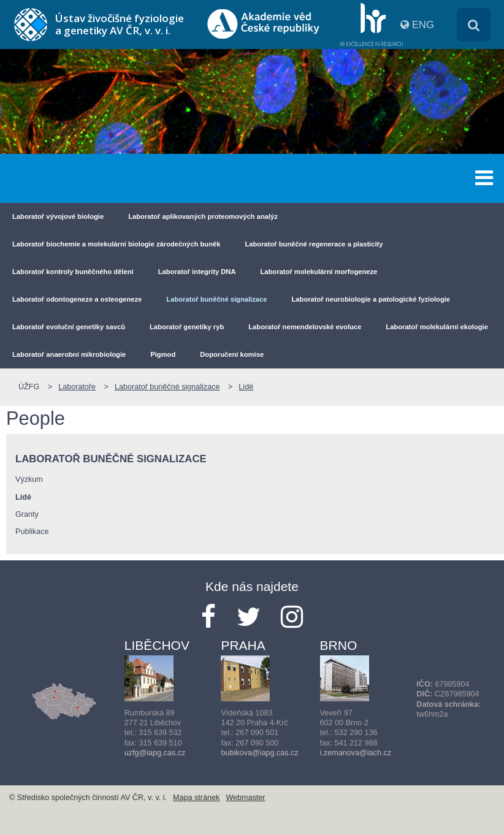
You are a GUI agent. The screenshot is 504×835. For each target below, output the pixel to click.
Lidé (246, 387)
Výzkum (29, 479)
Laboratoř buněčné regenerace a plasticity (314, 244)
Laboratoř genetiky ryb (187, 327)
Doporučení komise (232, 354)
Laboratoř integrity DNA (197, 272)
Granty (27, 514)
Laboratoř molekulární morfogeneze (319, 272)
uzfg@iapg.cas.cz (155, 753)
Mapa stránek (196, 798)
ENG (423, 25)
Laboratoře (77, 387)
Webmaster (245, 798)
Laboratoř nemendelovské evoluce (305, 327)
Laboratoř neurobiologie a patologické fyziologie (371, 299)
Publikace (32, 532)
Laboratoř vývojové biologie (58, 216)
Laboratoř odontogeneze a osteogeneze (77, 299)
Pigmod (163, 354)
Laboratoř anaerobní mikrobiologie (69, 354)
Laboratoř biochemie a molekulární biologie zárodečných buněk (116, 244)
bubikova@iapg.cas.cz (259, 753)
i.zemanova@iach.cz (356, 753)
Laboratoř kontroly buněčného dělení (73, 272)
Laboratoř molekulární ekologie (437, 327)
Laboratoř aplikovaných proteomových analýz (203, 216)
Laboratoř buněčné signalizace (216, 299)
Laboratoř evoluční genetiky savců (69, 327)
